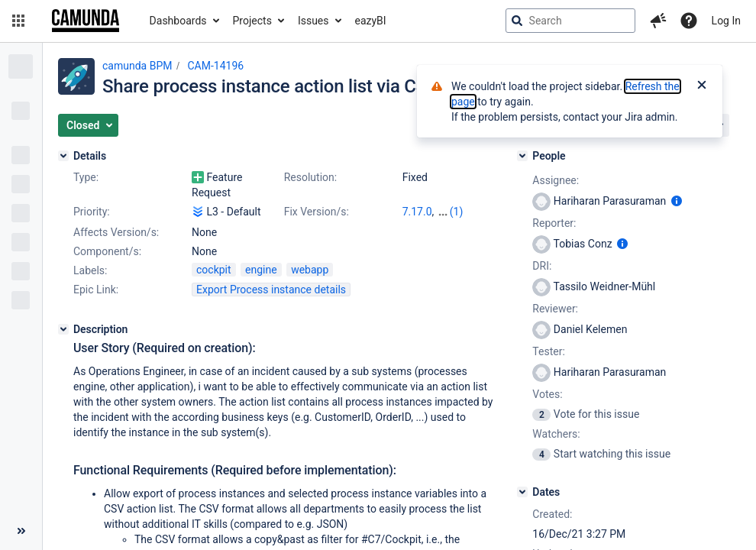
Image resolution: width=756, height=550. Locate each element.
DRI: (542, 266)
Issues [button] (313, 21)
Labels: (90, 270)
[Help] (689, 21)
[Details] (63, 156)
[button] (18, 21)
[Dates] (522, 492)
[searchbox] (570, 21)
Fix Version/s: (317, 212)
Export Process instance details (271, 290)
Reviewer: (555, 309)
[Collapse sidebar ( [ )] (21, 531)
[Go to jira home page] (86, 21)
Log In (726, 21)
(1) (457, 212)
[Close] (702, 86)
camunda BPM (137, 66)
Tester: (548, 351)
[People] (522, 156)
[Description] (63, 329)
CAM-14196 (215, 66)
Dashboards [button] (178, 21)
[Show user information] (677, 201)
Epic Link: (96, 290)
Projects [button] (252, 21)
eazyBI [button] (371, 21)
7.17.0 (417, 212)
